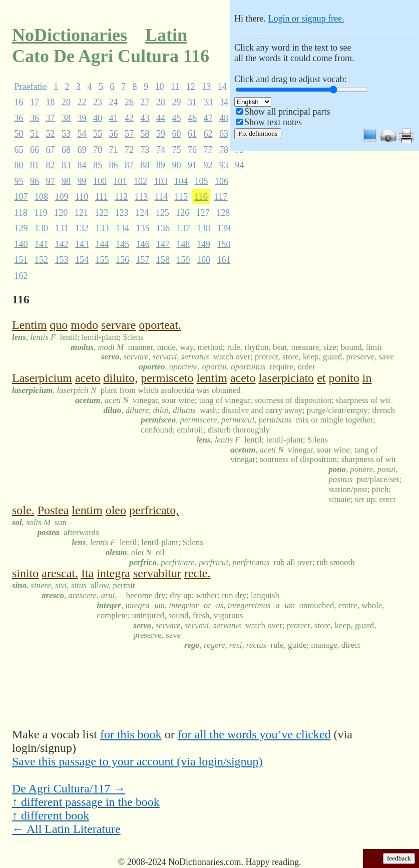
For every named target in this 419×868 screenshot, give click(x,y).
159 (183, 260)
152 (41, 260)
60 (177, 134)
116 (201, 197)
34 (224, 102)
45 (177, 118)
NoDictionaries (70, 35)
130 (41, 228)
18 (51, 102)
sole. (23, 510)
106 (222, 181)
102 (140, 181)
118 (21, 212)
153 (62, 260)
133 (102, 228)
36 (19, 118)
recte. (197, 573)
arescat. (60, 573)
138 (203, 228)
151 (21, 260)
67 (51, 149)
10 (159, 86)
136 (163, 228)
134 (122, 228)
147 (163, 244)
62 (208, 134)
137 (183, 228)
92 (208, 165)
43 (145, 118)
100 (100, 181)
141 (41, 244)
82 (51, 165)
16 (19, 102)
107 (21, 197)
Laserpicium (42, 378)
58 (145, 134)
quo (59, 325)
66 (35, 149)
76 (192, 149)
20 (66, 102)
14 (222, 86)
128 (223, 212)
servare (118, 325)
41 (114, 118)
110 (82, 197)
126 (182, 212)
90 (177, 165)
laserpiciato (287, 378)
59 (161, 134)
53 (66, 134)
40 (98, 118)
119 (41, 212)
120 (61, 212)
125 (162, 212)
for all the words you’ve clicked (254, 734)
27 (145, 102)
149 (203, 244)
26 (129, 102)
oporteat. (160, 325)
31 (192, 102)
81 (35, 165)
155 (102, 260)
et (321, 378)
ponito (344, 378)
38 (66, 118)
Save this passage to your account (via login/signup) (137, 761)
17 (35, 102)
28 (161, 102)
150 (224, 244)
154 (82, 260)
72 (129, 149)
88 (145, 165)
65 (19, 149)
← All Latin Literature (66, 829)
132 (82, 228)
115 (181, 197)
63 (224, 134)
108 (41, 197)
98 (66, 181)
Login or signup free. (306, 19)
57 (129, 134)
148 (183, 244)
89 (161, 165)
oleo (116, 510)
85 (98, 165)
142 (62, 244)
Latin (166, 35)
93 (224, 165)
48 (224, 118)
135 (143, 228)
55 (98, 134)
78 (224, 149)
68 (66, 149)
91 (192, 165)
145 (122, 244)
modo (84, 325)
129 (21, 228)
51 (35, 134)
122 (101, 212)
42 (129, 118)
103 (161, 181)
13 (206, 86)
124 (142, 212)
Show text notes (273, 122)
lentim (212, 378)
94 (240, 165)
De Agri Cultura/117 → (69, 788)
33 (208, 102)
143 (82, 244)
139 (224, 228)
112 (121, 197)
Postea (53, 510)
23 (98, 102)
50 (19, 134)
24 (114, 102)
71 (114, 149)
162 (21, 275)
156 (122, 260)
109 (62, 197)
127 (203, 212)
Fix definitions (258, 133)
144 (102, 244)
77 (208, 149)
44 (161, 118)
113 (141, 197)
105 (201, 181)
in (367, 378)
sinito (25, 573)
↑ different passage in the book (86, 802)
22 (82, 102)
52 (51, 134)
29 (177, 102)
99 (82, 181)
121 (81, 212)
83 (66, 165)
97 (51, 181)
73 (145, 149)
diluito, (121, 378)
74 (161, 149)
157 (143, 260)
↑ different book (51, 815)
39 (82, 118)
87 (129, 165)
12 (191, 86)
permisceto (167, 378)
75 (177, 149)
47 (208, 118)
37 (51, 118)
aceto (88, 378)
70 (98, 149)
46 (192, 118)
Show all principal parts (287, 112)
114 (161, 197)
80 (19, 165)
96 (35, 181)
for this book (131, 734)
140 (21, 244)
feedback (399, 858)
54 (82, 134)
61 (192, 134)
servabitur (157, 573)
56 (114, 134)
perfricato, (154, 510)
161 (224, 260)
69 (82, 149)
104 (181, 181)
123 (122, 212)
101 (120, 181)
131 (62, 228)
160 (203, 260)
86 (114, 165)
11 (175, 86)
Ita (87, 573)
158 (163, 260)
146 (143, 244)
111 (102, 197)
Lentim (29, 325)
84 (82, 165)
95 (19, 181)
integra (113, 573)
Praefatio (31, 86)
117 (221, 197)
